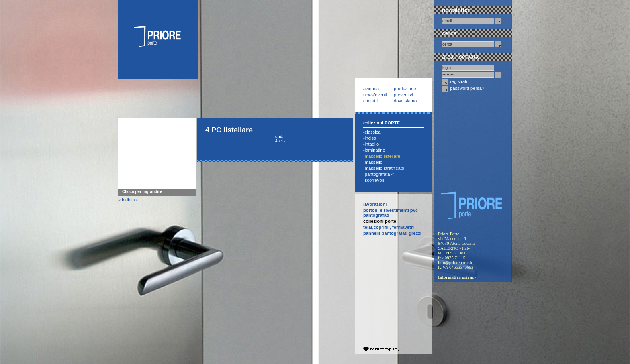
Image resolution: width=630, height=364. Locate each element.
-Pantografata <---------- (386, 174)
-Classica (372, 132)
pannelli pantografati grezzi (392, 233)
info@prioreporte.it (455, 262)
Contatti (370, 101)
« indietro (127, 200)
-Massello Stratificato (384, 168)
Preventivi (403, 95)
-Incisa (370, 138)
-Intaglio (371, 144)
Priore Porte (158, 39)
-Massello (373, 162)
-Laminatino (374, 150)
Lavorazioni (375, 204)
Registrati (455, 82)
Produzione (405, 89)
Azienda (371, 89)
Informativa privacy (457, 277)
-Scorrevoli (374, 180)
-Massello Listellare (382, 156)
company (381, 349)
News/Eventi (375, 95)
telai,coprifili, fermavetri (389, 227)
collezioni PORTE (380, 221)
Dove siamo (405, 101)
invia (498, 21)
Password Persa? (463, 89)
